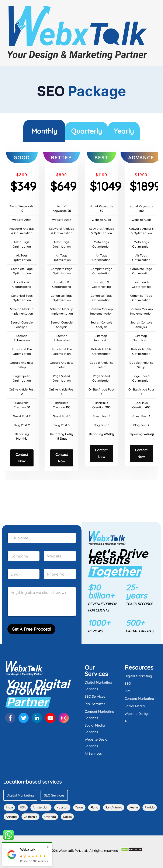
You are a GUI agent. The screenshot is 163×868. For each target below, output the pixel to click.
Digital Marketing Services (98, 686)
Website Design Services (97, 743)
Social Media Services (95, 728)
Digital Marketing (138, 676)
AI (126, 721)
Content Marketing (139, 698)
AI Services (93, 753)
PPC (128, 691)
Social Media (135, 706)
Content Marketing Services (99, 715)
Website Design (137, 714)
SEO (128, 683)
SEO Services (95, 696)
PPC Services (95, 704)
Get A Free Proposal (31, 629)
